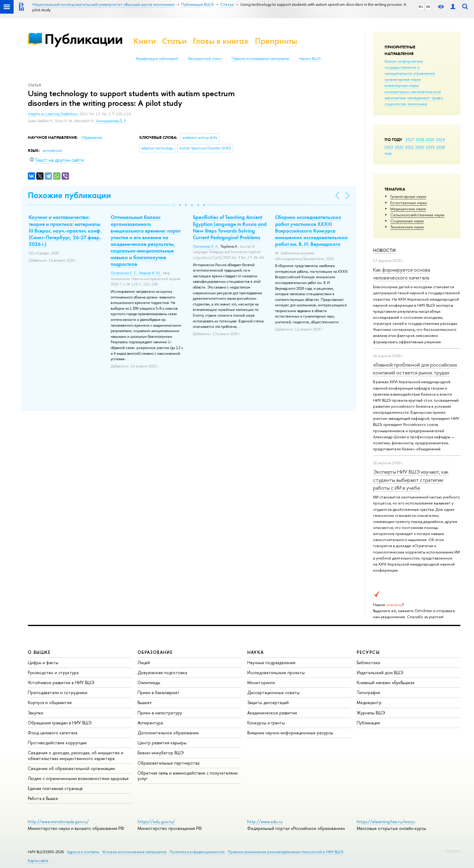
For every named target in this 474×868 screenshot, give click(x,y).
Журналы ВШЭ (371, 713)
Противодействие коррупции (57, 743)
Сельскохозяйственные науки (417, 215)
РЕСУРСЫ (368, 652)
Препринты (276, 41)
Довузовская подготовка (162, 672)
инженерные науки (402, 85)
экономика (417, 104)
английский (52, 151)
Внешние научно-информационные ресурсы (290, 733)
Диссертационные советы (273, 692)
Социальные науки (407, 221)
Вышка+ (145, 702)
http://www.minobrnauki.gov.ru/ (58, 822)
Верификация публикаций (157, 59)
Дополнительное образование (168, 733)
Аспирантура (150, 723)
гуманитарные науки (403, 79)
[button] (174, 205)
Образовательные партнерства (169, 763)
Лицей (144, 662)
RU (421, 7)
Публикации (84, 39)
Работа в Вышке (43, 798)
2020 (420, 147)
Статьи (174, 41)
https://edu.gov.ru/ (156, 822)
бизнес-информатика (404, 61)
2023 (389, 147)
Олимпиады (149, 682)
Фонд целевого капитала (53, 733)
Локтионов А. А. (206, 246)
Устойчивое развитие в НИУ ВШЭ (61, 682)
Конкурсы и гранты (266, 723)
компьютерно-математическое (413, 92)
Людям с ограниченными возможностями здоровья (78, 778)
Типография (368, 692)
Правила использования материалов (260, 59)
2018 (441, 147)
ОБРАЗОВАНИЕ (155, 652)
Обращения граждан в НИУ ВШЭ (60, 723)
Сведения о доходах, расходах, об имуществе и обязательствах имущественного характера (76, 755)
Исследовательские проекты (276, 672)
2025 (430, 139)
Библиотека (368, 662)
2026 (420, 139)
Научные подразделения (271, 662)
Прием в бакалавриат (159, 692)
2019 (430, 147)
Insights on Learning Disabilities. (54, 114)
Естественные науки (409, 203)
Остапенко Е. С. (124, 273)
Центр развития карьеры (162, 743)
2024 (440, 139)
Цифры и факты (43, 662)
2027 (410, 139)
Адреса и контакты (83, 852)
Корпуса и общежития (50, 702)
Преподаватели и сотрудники (58, 692)
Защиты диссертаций (268, 702)
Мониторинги (261, 682)
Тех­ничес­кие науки (407, 227)
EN (428, 7)
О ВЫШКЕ (39, 652)
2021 (409, 147)
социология (395, 104)
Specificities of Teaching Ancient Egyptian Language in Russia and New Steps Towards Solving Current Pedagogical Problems (230, 227)
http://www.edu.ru (265, 822)
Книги (145, 41)
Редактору (453, 850)
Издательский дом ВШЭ (380, 672)
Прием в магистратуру (160, 713)
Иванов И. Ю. (150, 273)
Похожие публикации (69, 195)
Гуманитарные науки (408, 196)
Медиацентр (369, 702)
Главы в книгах (221, 41)
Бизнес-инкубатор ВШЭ (161, 753)
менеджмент (419, 98)
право (437, 98)
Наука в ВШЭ (310, 59)
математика (395, 98)
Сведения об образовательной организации (71, 768)
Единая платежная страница (55, 788)
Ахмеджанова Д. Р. (111, 121)
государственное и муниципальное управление (410, 70)
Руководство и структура (53, 672)
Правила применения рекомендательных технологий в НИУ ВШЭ (286, 852)
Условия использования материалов (134, 852)
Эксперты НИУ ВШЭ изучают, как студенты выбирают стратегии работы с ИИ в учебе (411, 480)
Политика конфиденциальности (197, 852)
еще (388, 153)
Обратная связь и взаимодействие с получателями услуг (188, 776)
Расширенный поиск (205, 59)
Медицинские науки (408, 209)
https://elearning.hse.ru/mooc (386, 822)
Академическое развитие (272, 713)
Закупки (36, 713)
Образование (92, 138)
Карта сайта (38, 861)
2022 (399, 147)
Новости (384, 250)
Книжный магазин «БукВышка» (386, 682)
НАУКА (256, 652)
